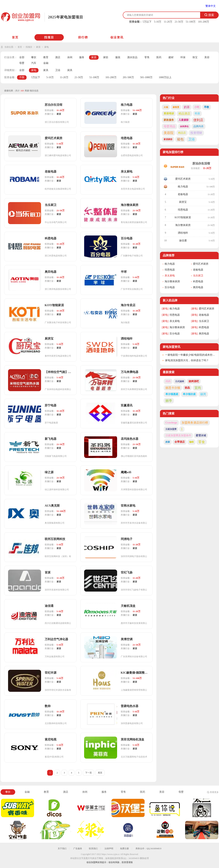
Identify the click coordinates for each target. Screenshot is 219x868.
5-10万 (158, 22)
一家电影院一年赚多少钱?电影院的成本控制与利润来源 (191, 355)
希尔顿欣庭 (189, 394)
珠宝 (195, 57)
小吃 (197, 107)
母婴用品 (170, 126)
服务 (82, 57)
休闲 (70, 57)
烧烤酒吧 (194, 381)
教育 (46, 57)
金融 (46, 63)
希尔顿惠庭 (172, 394)
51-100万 (191, 22)
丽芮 (203, 394)
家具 (46, 70)
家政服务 (169, 120)
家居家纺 (168, 139)
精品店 (182, 133)
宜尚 (198, 388)
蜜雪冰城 (201, 435)
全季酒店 (180, 442)
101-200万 (204, 22)
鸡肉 (168, 381)
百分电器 (170, 287)
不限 (22, 77)
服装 (118, 57)
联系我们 (93, 849)
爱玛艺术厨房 (183, 179)
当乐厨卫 (198, 276)
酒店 (58, 57)
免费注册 (124, 849)
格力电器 (183, 187)
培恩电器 (183, 210)
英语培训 (169, 114)
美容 (207, 57)
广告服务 (78, 849)
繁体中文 (211, 6)
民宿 (197, 114)
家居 (38, 47)
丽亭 (169, 401)
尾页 (100, 773)
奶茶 (187, 107)
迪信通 (183, 241)
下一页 (89, 773)
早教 (207, 107)
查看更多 (214, 792)
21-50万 (179, 22)
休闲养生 (184, 126)
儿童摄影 (184, 120)
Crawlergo (171, 423)
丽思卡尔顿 (173, 388)
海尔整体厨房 (183, 225)
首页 (15, 37)
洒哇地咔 (183, 233)
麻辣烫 (176, 107)
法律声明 (109, 849)
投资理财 (196, 133)
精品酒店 (184, 114)
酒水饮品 (132, 57)
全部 (22, 57)
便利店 (198, 120)
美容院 (169, 133)
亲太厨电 (170, 276)
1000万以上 (165, 77)
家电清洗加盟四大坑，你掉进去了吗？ (187, 360)
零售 (147, 57)
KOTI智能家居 (183, 217)
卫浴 (58, 70)
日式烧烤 (180, 381)
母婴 (22, 63)
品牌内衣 (198, 126)
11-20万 (168, 22)
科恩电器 (198, 281)
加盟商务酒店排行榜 (195, 423)
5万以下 (147, 22)
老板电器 (183, 194)
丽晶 (187, 388)
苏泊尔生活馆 (201, 163)
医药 (159, 57)
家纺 (106, 57)
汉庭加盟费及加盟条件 (178, 435)
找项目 (49, 37)
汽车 (34, 63)
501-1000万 (146, 77)
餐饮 (34, 57)
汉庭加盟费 (171, 429)
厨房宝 (183, 202)
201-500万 (128, 77)
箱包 (180, 139)
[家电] (165, 309)
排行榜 (83, 37)
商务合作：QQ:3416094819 (149, 849)
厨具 (70, 70)
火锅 (166, 107)
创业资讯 (117, 37)
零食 (202, 442)
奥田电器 (198, 287)
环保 (183, 57)
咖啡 (192, 442)
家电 (47, 47)
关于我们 (62, 849)
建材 (171, 57)
